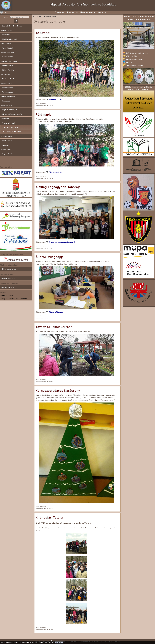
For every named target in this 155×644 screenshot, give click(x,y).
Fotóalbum (6, 75)
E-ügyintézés (73, 12)
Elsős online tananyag (10, 269)
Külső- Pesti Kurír (9, 70)
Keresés (6, 17)
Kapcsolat (102, 12)
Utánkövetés (7, 141)
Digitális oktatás (8, 105)
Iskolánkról (6, 35)
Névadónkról (7, 30)
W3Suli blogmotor (9, 278)
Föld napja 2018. (55, 172)
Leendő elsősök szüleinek (12, 26)
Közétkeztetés (8, 88)
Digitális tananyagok (10, 110)
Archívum (6, 145)
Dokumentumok (8, 52)
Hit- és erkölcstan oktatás (12, 114)
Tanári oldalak (7, 136)
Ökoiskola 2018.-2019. (11, 127)
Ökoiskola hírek (9, 123)
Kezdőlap (37, 17)
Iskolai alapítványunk (10, 39)
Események (7, 44)
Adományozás (7, 57)
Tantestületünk (8, 48)
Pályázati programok (10, 61)
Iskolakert (6, 119)
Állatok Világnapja (56, 312)
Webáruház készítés (10, 287)
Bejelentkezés (8, 154)
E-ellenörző (60, 12)
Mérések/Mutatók (9, 79)
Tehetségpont (7, 92)
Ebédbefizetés (8, 83)
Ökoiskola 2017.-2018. (12, 132)
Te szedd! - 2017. (55, 100)
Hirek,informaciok (88, 12)
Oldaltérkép (7, 150)
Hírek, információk (9, 97)
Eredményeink (7, 66)
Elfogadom (59, 643)
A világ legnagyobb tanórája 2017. (62, 242)
